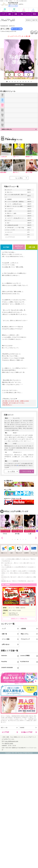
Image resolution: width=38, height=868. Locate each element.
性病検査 (22, 728)
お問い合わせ (6, 644)
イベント (28, 14)
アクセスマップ (25, 639)
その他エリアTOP (27, 732)
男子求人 (33, 11)
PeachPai (4, 662)
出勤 (9, 14)
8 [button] (26, 82)
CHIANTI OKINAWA (7, 668)
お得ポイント (5, 11)
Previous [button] (2, 538)
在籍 (16, 14)
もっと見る (19, 178)
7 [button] (23, 82)
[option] (19, 59)
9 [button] (28, 82)
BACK (29, 20)
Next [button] (36, 538)
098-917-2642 (9, 743)
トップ (3, 14)
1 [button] (7, 82)
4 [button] (15, 82)
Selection (4, 656)
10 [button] (31, 82)
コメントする (27, 471)
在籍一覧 (4, 634)
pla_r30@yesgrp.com (12, 741)
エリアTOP (5, 732)
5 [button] (18, 82)
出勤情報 (23, 629)
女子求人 (24, 11)
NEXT (34, 20)
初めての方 (14, 11)
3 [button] (12, 82)
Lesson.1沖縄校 (25, 656)
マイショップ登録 (13, 6)
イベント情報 (6, 639)
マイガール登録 (17, 29)
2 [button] (10, 82)
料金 (22, 14)
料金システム (25, 634)
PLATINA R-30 (24, 662)
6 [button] (20, 82)
